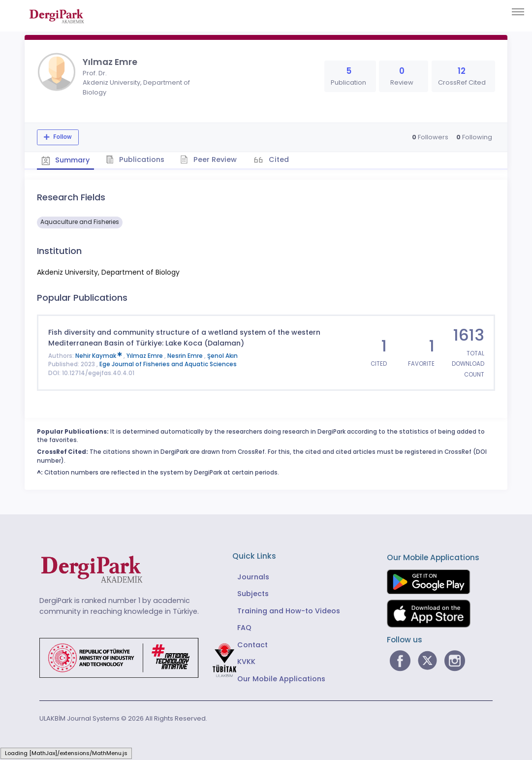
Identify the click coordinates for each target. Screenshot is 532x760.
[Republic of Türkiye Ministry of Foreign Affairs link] (144, 657)
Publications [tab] (137, 159)
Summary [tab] (66, 159)
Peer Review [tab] (211, 159)
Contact (252, 644)
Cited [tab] (282, 159)
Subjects (253, 593)
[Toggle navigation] (518, 12)
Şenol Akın (222, 355)
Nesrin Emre (186, 355)
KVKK (246, 661)
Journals (253, 576)
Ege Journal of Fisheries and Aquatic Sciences (168, 364)
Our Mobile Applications (281, 678)
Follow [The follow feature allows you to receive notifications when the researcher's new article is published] (62, 137)
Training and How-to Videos (289, 610)
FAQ (244, 627)
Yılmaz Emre (145, 355)
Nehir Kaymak (99, 355)
